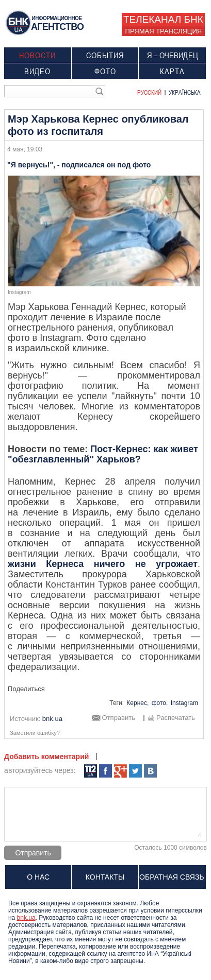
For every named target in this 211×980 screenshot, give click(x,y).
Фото (105, 71)
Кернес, (137, 703)
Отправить (119, 718)
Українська (185, 92)
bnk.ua (26, 918)
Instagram (184, 703)
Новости (37, 55)
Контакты (105, 877)
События (105, 55)
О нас (38, 877)
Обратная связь (172, 877)
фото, (160, 703)
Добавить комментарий (46, 757)
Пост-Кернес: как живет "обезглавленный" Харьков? (103, 454)
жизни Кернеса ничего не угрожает (103, 564)
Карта (172, 71)
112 (91, 771)
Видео (37, 71)
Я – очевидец (173, 55)
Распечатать (176, 718)
